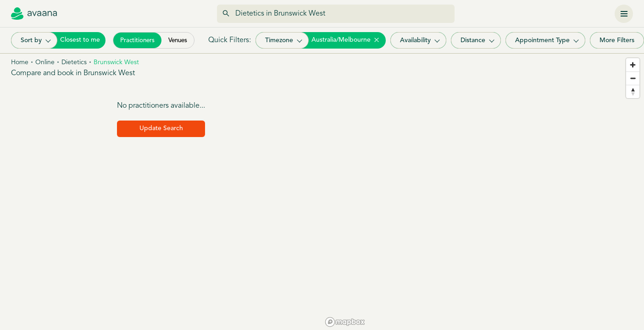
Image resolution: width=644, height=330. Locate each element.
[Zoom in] (633, 65)
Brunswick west (116, 63)
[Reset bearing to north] (633, 91)
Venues (178, 41)
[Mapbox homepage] (345, 322)
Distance (473, 41)
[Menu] (624, 14)
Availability (415, 41)
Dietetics (74, 63)
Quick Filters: (230, 40)
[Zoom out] (633, 78)
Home (20, 63)
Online (45, 63)
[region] (483, 192)
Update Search (161, 129)
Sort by (31, 41)
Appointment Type (542, 41)
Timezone (279, 41)
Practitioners (137, 41)
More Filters (617, 41)
